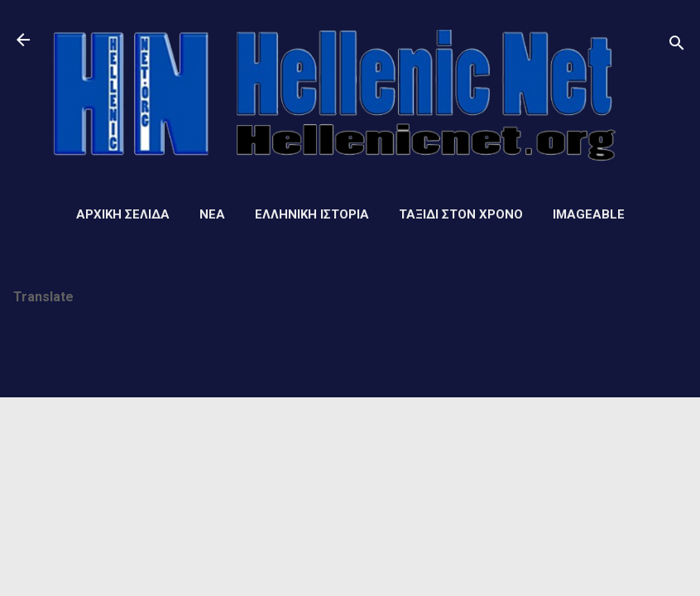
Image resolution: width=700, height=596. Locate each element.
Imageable (589, 214)
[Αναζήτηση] (677, 45)
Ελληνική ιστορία (312, 214)
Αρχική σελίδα (123, 214)
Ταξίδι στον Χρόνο (461, 214)
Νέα (212, 214)
